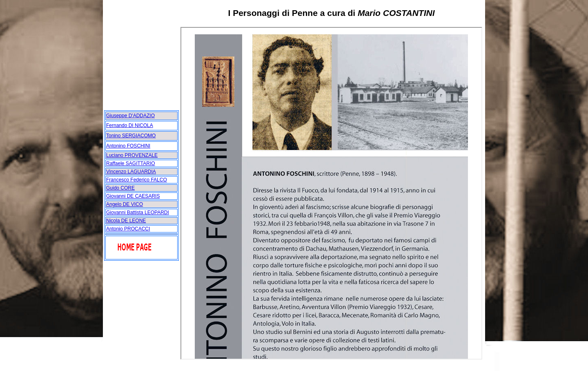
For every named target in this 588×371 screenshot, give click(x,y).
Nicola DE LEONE (126, 221)
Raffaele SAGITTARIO (131, 163)
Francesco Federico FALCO (137, 180)
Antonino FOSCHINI (128, 146)
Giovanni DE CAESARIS (133, 196)
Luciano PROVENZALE (132, 155)
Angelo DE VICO (125, 204)
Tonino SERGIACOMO (131, 136)
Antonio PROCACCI (128, 229)
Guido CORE (120, 188)
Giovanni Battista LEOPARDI (138, 212)
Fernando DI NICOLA (130, 125)
